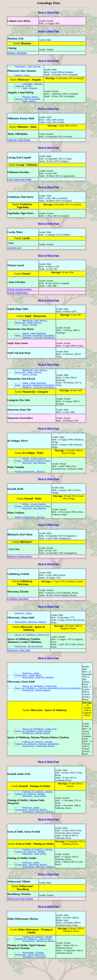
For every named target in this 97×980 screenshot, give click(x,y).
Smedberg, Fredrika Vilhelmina (39, 343)
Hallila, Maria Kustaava (28, 102)
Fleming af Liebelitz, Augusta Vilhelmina (37, 756)
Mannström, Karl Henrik (35, 324)
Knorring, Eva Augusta (35, 472)
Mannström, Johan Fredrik (29, 327)
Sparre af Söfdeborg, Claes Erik (33, 646)
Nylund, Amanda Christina (19, 293)
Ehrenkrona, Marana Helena (29, 658)
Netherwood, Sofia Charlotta (20, 915)
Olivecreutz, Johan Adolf (29, 686)
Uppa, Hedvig (30, 104)
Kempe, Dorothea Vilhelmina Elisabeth (35, 341)
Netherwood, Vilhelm (34, 971)
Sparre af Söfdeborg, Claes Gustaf (34, 742)
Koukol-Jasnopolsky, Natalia (30, 481)
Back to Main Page (48, 12)
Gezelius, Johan (24, 625)
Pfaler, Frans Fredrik (35, 467)
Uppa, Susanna (30, 90)
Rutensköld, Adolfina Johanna (31, 634)
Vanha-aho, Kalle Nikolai (19, 143)
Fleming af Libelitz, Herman (38, 754)
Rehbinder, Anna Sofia (35, 809)
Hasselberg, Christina (35, 976)
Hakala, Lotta (23, 76)
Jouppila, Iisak (24, 88)
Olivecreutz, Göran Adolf (19, 662)
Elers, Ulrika (30, 329)
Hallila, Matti (31, 99)
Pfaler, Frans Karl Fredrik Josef (33, 470)
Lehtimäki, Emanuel (33, 85)
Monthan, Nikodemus (17, 53)
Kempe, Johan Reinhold (35, 338)
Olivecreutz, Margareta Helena (39, 759)
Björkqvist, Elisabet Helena (20, 568)
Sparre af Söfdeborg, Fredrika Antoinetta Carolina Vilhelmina (48, 701)
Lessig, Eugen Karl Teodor (19, 183)
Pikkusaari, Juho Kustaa (28, 67)
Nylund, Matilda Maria (18, 296)
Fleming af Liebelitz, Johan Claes (34, 956)
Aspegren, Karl (14, 251)
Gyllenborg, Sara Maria (18, 610)
